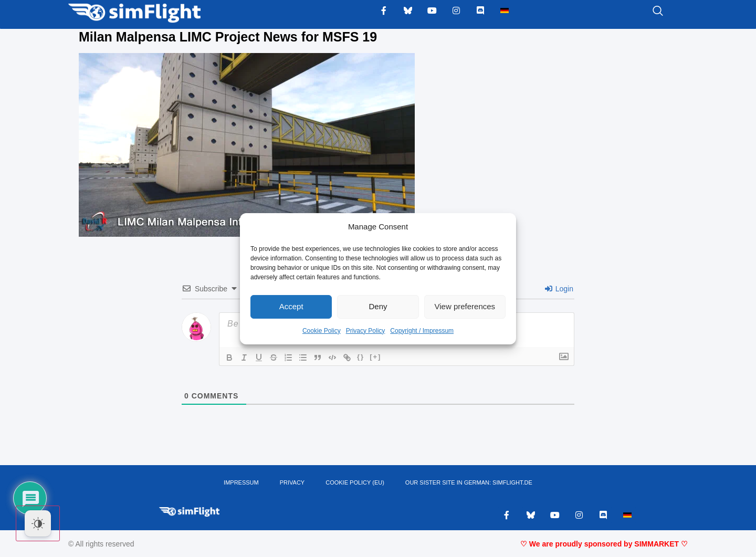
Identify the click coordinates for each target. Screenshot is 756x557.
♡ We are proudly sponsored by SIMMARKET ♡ (604, 544)
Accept (291, 306)
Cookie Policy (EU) (355, 482)
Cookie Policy (322, 331)
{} (361, 357)
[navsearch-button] (645, 12)
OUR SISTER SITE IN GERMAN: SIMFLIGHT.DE (469, 482)
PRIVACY (292, 482)
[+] (375, 357)
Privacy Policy (366, 331)
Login (559, 289)
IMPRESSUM (241, 482)
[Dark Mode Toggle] (38, 523)
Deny (378, 306)
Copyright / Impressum (422, 331)
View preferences (465, 306)
